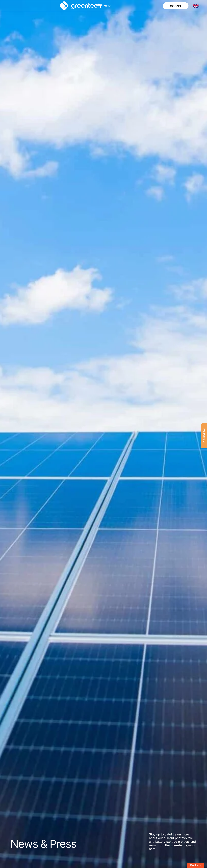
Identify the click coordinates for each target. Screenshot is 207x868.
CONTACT (176, 6)
